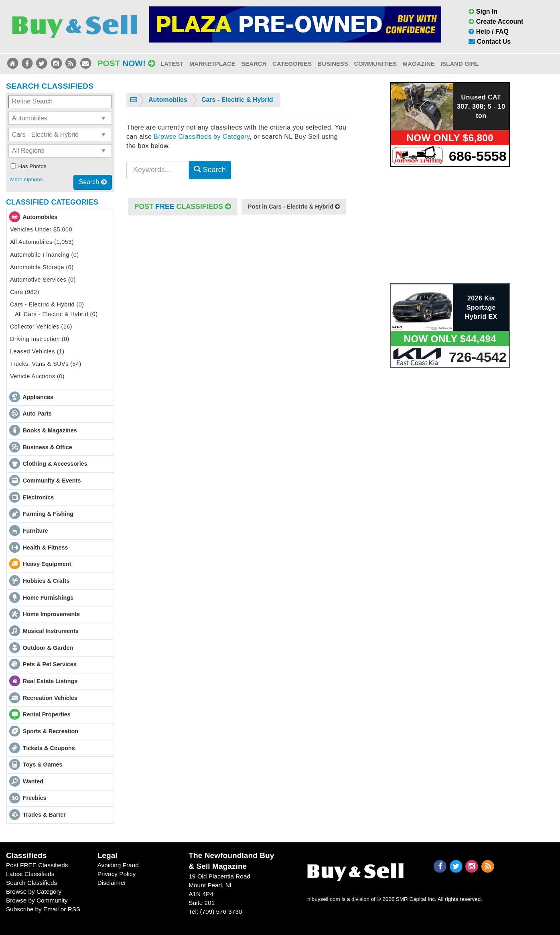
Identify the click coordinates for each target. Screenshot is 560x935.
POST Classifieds (183, 207)
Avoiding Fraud (118, 865)
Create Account (496, 21)
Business (333, 64)
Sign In (483, 11)
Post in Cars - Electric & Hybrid (294, 207)
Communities (375, 64)
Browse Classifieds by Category (202, 137)
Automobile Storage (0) (42, 267)
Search (254, 64)
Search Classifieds (31, 883)
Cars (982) (25, 292)
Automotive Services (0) (43, 280)
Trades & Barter (44, 815)
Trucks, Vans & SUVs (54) (46, 364)
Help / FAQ (488, 31)
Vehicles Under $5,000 (41, 229)
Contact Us (490, 42)
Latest (172, 64)
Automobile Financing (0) (45, 255)
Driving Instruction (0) (40, 339)
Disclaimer (112, 883)
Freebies (35, 798)
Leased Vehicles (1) (37, 351)
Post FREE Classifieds (37, 865)
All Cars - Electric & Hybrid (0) (56, 314)
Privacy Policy (117, 874)
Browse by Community (37, 900)
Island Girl (460, 64)
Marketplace (212, 64)
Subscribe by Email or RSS (43, 909)
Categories (292, 64)
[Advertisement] (237, 298)
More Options (26, 179)
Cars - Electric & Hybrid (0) (47, 304)
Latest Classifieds (30, 874)
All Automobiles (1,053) (42, 242)
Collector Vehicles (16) (41, 327)
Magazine (418, 64)
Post (126, 63)
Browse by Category (34, 891)
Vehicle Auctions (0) (37, 376)
